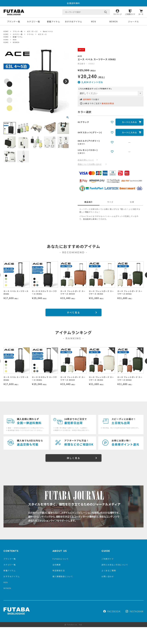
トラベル (30, 34)
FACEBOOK (112, 611)
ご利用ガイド (130, 14)
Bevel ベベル (48, 31)
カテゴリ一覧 (33, 22)
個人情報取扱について (63, 576)
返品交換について (86, 160)
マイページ (117, 14)
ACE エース (42, 34)
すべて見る (73, 312)
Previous (7, 81)
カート (141, 14)
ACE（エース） (33, 31)
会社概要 (57, 565)
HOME (6, 31)
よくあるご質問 (109, 571)
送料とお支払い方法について (115, 565)
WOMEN (114, 22)
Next (66, 81)
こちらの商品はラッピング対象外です (95, 89)
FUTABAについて (61, 559)
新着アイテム (54, 22)
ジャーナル (133, 22)
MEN (93, 22)
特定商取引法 (59, 571)
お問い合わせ (108, 576)
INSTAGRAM (135, 611)
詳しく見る (73, 458)
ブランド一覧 (14, 22)
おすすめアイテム (73, 22)
